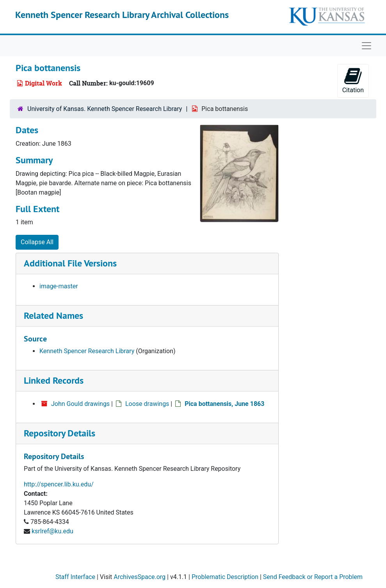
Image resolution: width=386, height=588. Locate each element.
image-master (59, 286)
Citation (353, 80)
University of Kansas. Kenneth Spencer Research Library (105, 109)
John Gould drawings (80, 404)
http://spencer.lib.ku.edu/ (59, 484)
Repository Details (60, 433)
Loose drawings (147, 404)
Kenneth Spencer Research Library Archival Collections (122, 15)
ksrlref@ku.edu (52, 531)
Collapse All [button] (37, 242)
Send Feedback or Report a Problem (313, 577)
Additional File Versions (70, 263)
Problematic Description (225, 577)
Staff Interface (75, 577)
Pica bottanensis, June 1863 (224, 404)
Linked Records (54, 380)
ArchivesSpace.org (140, 577)
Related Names (53, 315)
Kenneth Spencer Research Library (87, 351)
